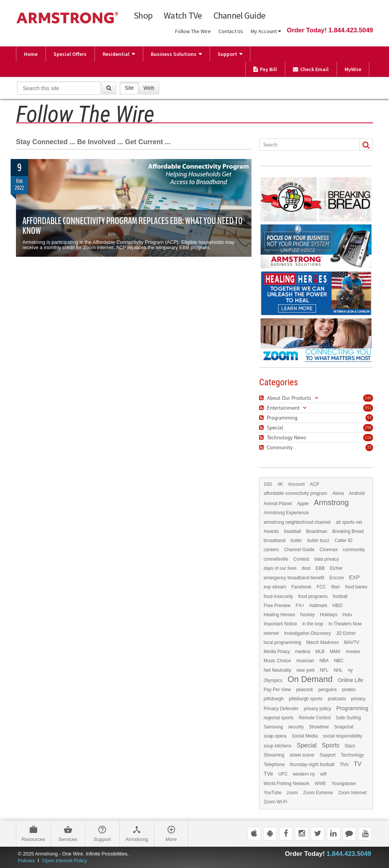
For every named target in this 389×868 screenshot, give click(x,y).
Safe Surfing (348, 718)
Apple (303, 504)
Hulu (347, 615)
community (354, 550)
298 (368, 428)
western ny (304, 774)
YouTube (273, 793)
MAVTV (351, 642)
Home (31, 54)
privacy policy (318, 709)
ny (350, 670)
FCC (321, 587)
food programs (313, 596)
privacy (358, 699)
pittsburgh (274, 699)
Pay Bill (265, 69)
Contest (301, 559)
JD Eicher (346, 633)
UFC (283, 774)
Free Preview (277, 606)
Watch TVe (183, 16)
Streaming (274, 755)
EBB (320, 568)
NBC (339, 661)
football (340, 596)
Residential (116, 54)
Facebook (301, 587)
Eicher (336, 568)
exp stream (275, 587)
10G (268, 484)
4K (280, 484)
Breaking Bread (348, 531)
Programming (352, 708)
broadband (274, 541)
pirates (349, 690)
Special (307, 746)
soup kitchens (278, 746)
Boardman (317, 531)
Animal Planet (278, 504)
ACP (315, 484)
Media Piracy (277, 652)
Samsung (273, 727)
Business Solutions (174, 54)
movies (353, 652)
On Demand (310, 679)
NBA (324, 661)
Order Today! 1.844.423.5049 (330, 30)
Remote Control (315, 718)
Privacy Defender (281, 709)
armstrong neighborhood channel (297, 522)
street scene (302, 755)
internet (271, 633)
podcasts (337, 699)
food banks (357, 587)
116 (368, 437)
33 (369, 447)
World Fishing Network (286, 784)
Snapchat (344, 727)
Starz (350, 746)
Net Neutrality (278, 670)
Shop (143, 16)
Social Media (305, 736)
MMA (335, 652)
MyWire (353, 69)
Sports (330, 746)
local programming (282, 642)
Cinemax (328, 550)
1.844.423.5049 (349, 854)
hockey (307, 615)
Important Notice (280, 624)
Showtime (319, 727)
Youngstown (344, 784)
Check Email (311, 69)
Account (296, 484)
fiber (336, 587)
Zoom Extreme (318, 793)
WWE (320, 784)
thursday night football (312, 765)
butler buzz (319, 541)
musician (305, 661)
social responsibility (342, 736)
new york (305, 670)
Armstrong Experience (286, 513)
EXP (354, 577)
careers (271, 550)
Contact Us (231, 31)
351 (368, 408)
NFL (324, 670)
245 (368, 398)
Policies (26, 861)
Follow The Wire (193, 31)
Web (149, 88)
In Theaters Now (345, 624)
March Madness (322, 642)
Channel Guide (240, 16)
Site (129, 88)
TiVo (344, 765)
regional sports (279, 718)
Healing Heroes (279, 615)
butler (296, 541)
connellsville (276, 559)
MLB (320, 652)
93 (369, 418)
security (296, 727)
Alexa (338, 493)
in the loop (313, 624)
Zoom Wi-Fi (275, 802)
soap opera (275, 736)
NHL (338, 670)
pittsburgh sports (306, 699)
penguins (328, 690)
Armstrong (331, 502)
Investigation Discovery (308, 633)
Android (357, 493)
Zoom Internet (352, 793)
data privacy (327, 559)
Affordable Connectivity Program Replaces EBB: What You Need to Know (132, 226)
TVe (268, 774)
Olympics (273, 680)
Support (227, 54)
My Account (266, 31)
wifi (323, 774)
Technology (352, 755)
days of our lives (280, 568)
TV (357, 764)
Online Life (350, 680)
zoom (292, 793)
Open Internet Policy (65, 861)
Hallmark (318, 606)
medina (303, 652)
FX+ (300, 606)
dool (306, 568)
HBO (337, 606)
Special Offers (70, 54)
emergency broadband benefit (294, 578)
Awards (271, 531)
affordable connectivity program (295, 493)
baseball (292, 531)
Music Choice (277, 661)
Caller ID (344, 541)
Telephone (274, 765)
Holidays (329, 615)
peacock (304, 690)
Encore (337, 578)
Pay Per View (277, 690)
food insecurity (278, 596)
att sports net (349, 522)
